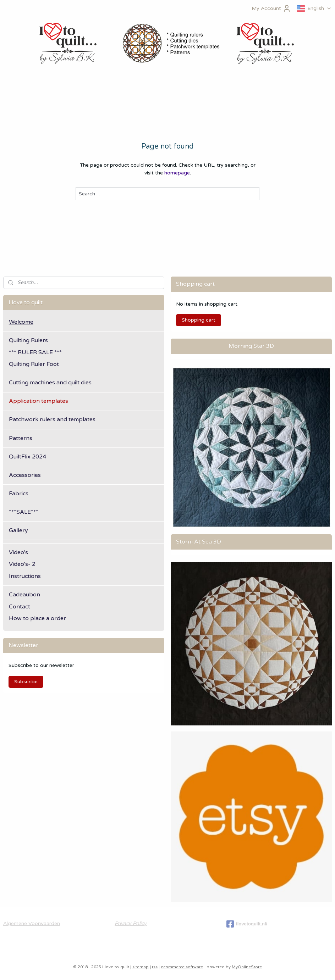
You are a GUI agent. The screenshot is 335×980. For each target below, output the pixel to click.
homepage (177, 173)
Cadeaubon (24, 595)
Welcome (21, 322)
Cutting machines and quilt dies (50, 383)
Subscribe (26, 682)
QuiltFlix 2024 (28, 457)
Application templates (39, 401)
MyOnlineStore (247, 967)
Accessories (25, 475)
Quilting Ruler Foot (34, 364)
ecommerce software (182, 967)
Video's (18, 552)
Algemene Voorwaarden (32, 923)
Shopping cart (199, 320)
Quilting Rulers (28, 340)
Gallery (18, 530)
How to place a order (37, 618)
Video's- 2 (22, 564)
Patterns (21, 438)
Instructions (25, 576)
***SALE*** (24, 512)
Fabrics (19, 494)
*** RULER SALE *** (35, 352)
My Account (271, 9)
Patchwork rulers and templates (52, 419)
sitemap (141, 967)
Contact (20, 607)
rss (155, 967)
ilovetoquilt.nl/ (247, 924)
